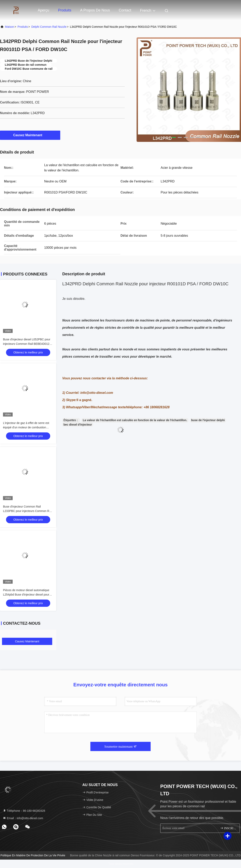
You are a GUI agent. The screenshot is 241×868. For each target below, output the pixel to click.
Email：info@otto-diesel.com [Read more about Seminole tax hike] (23, 818)
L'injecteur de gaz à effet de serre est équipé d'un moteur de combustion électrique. (26, 427)
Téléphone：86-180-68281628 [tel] (24, 811)
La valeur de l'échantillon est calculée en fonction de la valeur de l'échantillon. (135, 420)
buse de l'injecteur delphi (208, 420)
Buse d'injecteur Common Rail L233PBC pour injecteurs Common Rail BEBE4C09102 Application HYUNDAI (28, 511)
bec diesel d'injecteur (78, 425)
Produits (65, 10)
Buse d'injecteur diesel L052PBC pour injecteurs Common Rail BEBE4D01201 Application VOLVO (28, 344)
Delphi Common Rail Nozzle (49, 27)
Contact (125, 10)
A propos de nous (95, 10)
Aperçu (43, 10)
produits (23, 27)
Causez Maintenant (30, 135)
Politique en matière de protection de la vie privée (33, 855)
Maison (10, 27)
